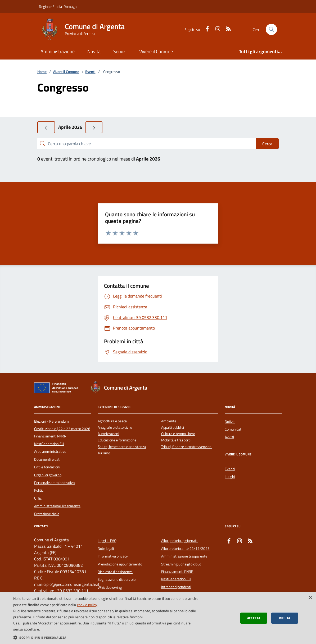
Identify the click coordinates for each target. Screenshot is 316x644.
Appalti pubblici (173, 428)
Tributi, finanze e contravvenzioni (187, 447)
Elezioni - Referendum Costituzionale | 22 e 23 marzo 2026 (62, 425)
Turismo (104, 453)
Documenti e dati (47, 459)
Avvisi (229, 437)
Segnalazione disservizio (117, 579)
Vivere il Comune (156, 51)
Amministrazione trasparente (184, 556)
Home (42, 72)
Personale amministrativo (54, 483)
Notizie (230, 422)
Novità (94, 51)
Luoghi (230, 477)
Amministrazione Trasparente (57, 506)
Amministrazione (58, 51)
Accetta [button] (254, 618)
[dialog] (158, 618)
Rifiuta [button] (285, 618)
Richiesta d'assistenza (115, 572)
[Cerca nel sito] (271, 29)
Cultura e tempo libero (178, 434)
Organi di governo (48, 475)
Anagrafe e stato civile (115, 428)
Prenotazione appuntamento (120, 564)
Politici (39, 490)
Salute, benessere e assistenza (122, 447)
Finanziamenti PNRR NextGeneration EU (50, 440)
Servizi (120, 51)
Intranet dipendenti (176, 587)
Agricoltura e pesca (112, 421)
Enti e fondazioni (47, 467)
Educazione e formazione (117, 440)
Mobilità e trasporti (176, 440)
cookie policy (87, 605)
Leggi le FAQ (107, 541)
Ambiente (169, 421)
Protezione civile (47, 514)
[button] (107, 637)
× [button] (310, 598)
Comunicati (233, 429)
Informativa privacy (113, 556)
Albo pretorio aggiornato (180, 541)
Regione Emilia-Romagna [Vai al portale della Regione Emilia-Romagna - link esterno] (59, 6)
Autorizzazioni (108, 434)
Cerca (267, 144)
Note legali (106, 549)
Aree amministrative (50, 451)
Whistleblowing (110, 587)
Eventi (90, 72)
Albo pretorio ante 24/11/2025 (185, 549)
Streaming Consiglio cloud (181, 564)
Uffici (38, 498)
